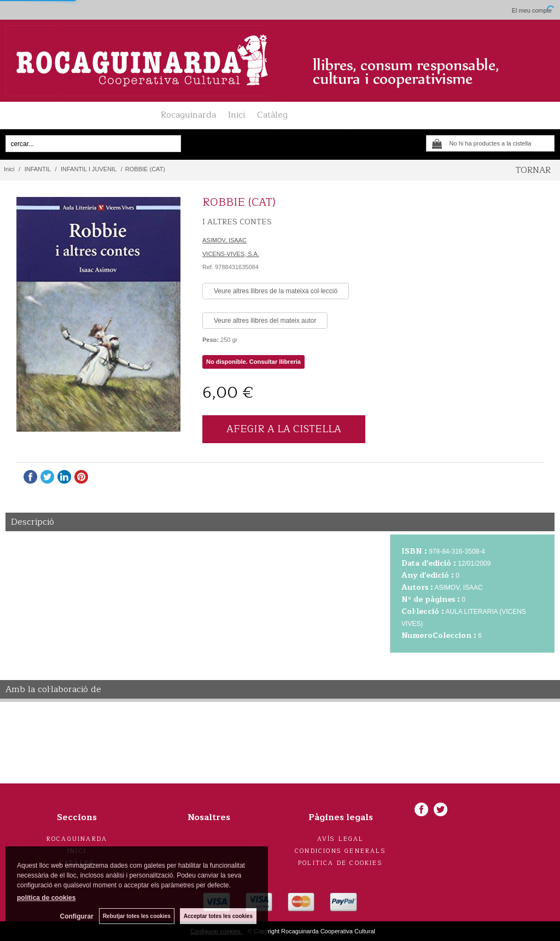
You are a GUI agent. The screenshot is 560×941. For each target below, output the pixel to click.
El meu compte (532, 10)
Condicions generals (340, 851)
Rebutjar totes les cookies (137, 916)
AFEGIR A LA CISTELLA (284, 429)
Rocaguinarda (188, 115)
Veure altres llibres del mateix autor (265, 321)
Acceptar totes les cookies (218, 916)
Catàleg (272, 115)
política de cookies (46, 898)
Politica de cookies (340, 863)
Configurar (77, 916)
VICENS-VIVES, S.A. (231, 254)
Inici (237, 115)
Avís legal (341, 839)
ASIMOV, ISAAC (224, 240)
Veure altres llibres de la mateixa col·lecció (276, 291)
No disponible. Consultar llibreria (253, 362)
